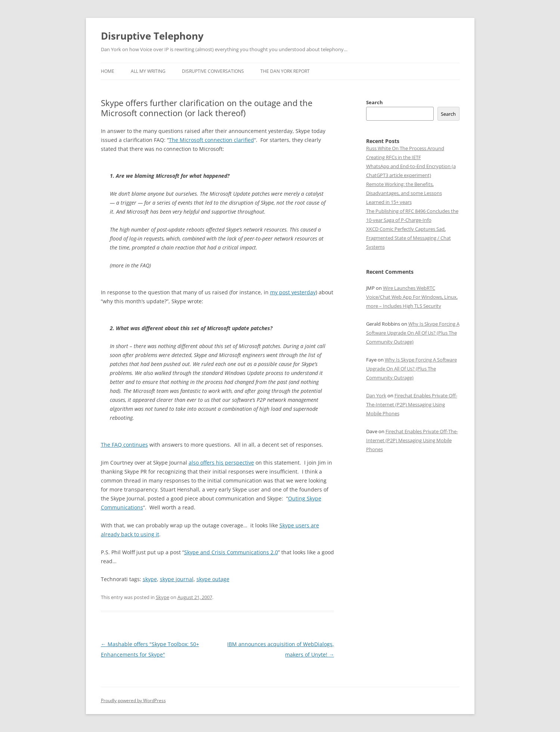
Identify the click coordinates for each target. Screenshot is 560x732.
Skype (163, 597)
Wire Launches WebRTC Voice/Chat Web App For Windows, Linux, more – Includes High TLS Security (412, 297)
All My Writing (148, 71)
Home (108, 71)
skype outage (213, 579)
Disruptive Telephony (152, 36)
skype (150, 579)
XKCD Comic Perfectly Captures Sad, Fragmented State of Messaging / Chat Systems (409, 238)
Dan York (376, 396)
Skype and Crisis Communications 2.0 (231, 552)
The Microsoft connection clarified (211, 140)
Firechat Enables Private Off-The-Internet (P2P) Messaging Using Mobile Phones (412, 404)
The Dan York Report (285, 71)
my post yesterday (293, 292)
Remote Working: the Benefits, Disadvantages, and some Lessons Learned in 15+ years (404, 193)
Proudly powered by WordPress (133, 700)
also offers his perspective (221, 463)
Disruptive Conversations (213, 71)
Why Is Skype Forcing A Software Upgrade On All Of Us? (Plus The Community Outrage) (413, 333)
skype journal (177, 579)
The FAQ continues (124, 445)
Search (375, 102)
